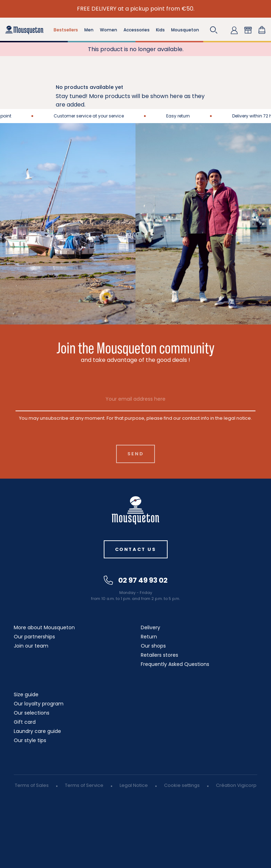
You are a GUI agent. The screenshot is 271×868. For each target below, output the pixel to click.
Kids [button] (160, 30)
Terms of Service (84, 785)
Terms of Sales (32, 785)
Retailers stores (159, 655)
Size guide (26, 694)
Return (149, 637)
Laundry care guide (37, 731)
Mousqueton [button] (185, 30)
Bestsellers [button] (66, 30)
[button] (214, 30)
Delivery (150, 627)
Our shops (153, 646)
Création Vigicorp (236, 785)
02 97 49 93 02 (136, 580)
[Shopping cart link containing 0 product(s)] (262, 30)
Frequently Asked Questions (175, 664)
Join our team (31, 646)
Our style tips (30, 740)
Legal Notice (134, 785)
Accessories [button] (137, 30)
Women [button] (109, 30)
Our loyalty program (39, 704)
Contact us (136, 549)
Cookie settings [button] (182, 785)
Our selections (32, 713)
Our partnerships (34, 637)
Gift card (25, 722)
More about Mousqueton (44, 627)
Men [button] (89, 30)
